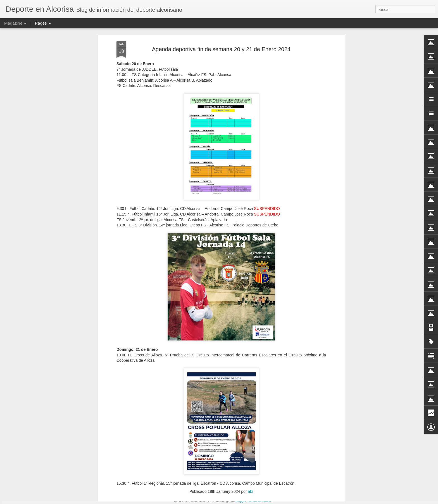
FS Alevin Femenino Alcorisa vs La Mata (203, 434)
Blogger (241, 501)
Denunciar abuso (259, 501)
